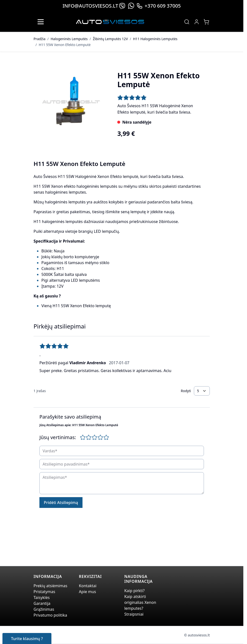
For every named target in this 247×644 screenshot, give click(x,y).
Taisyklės (42, 597)
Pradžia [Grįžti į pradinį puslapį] (39, 39)
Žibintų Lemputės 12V (110, 39)
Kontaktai (88, 586)
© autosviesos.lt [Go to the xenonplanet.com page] (197, 635)
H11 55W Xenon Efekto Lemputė (65, 45)
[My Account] (197, 22)
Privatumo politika (50, 615)
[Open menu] (41, 22)
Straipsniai (134, 614)
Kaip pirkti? (135, 591)
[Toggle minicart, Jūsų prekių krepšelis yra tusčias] (206, 22)
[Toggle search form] (187, 22)
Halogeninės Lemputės (69, 39)
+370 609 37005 (159, 6)
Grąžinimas (44, 609)
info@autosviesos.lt (90, 6)
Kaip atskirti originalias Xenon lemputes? (140, 602)
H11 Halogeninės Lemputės (155, 39)
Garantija (42, 603)
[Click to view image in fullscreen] (71, 102)
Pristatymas (44, 592)
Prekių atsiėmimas (50, 586)
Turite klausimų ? (27, 639)
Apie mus (87, 592)
